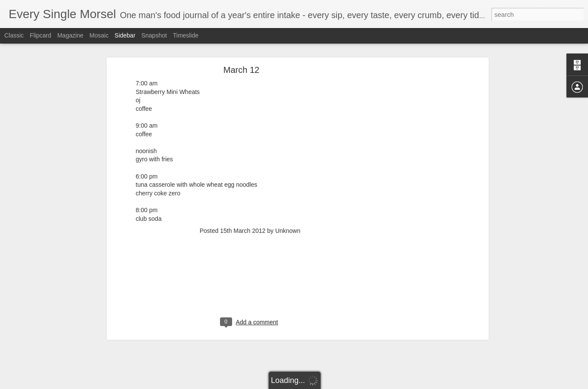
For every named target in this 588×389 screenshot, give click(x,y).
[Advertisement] (250, 210)
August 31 (33, 383)
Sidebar (125, 35)
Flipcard (41, 35)
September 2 (36, 344)
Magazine (71, 35)
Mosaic (99, 35)
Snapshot (154, 35)
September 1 (36, 363)
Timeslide (186, 35)
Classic (14, 35)
